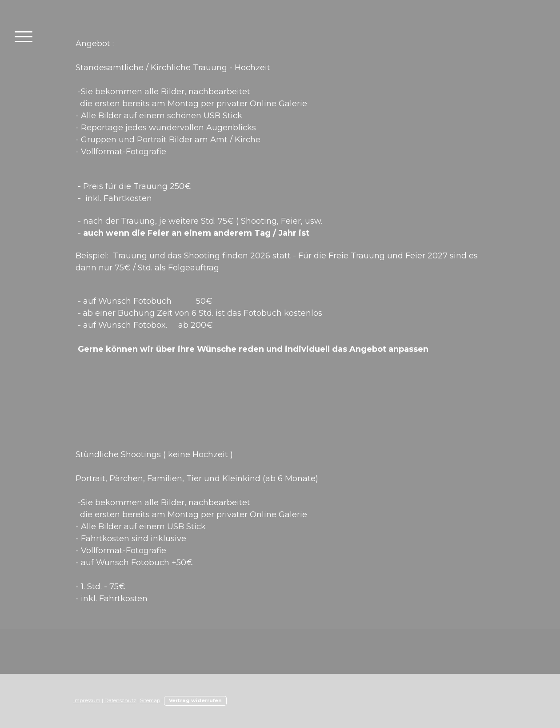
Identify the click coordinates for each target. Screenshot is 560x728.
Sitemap (150, 700)
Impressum (87, 700)
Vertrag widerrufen (195, 700)
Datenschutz (120, 700)
